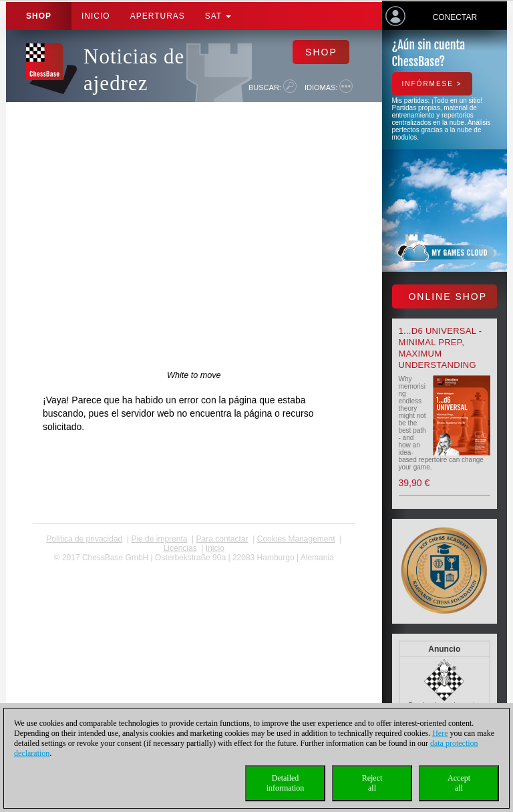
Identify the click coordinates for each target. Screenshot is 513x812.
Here (440, 733)
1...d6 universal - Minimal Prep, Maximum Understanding (441, 348)
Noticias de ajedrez (134, 70)
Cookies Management (296, 539)
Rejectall (372, 783)
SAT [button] (218, 16)
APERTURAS (158, 16)
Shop (39, 16)
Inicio (96, 16)
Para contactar (222, 539)
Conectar (455, 17)
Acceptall (459, 783)
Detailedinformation (286, 783)
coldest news (194, 567)
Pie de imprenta (159, 539)
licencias (180, 548)
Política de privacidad (84, 539)
